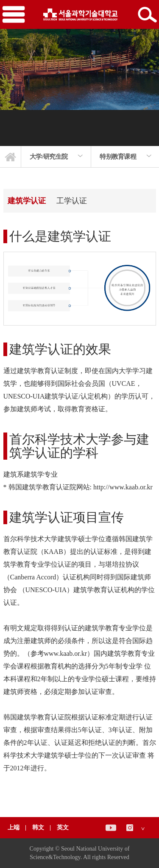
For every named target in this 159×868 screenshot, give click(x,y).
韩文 (39, 827)
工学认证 (72, 201)
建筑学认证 (27, 201)
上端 (14, 827)
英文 (63, 827)
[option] (56, 157)
